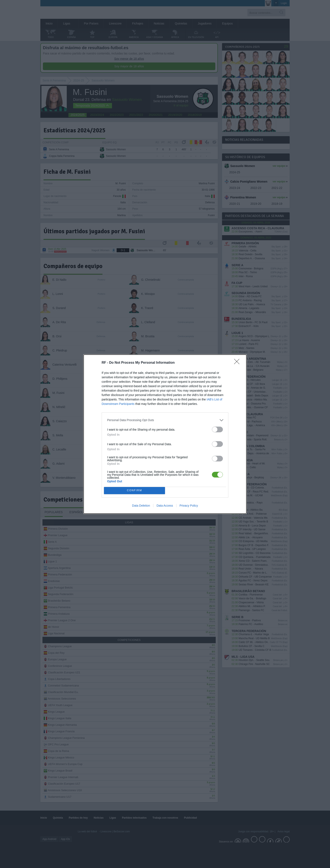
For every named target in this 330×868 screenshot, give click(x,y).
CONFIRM (134, 490)
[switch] (217, 429)
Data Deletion (141, 506)
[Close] (238, 363)
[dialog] (165, 434)
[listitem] (165, 420)
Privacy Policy (189, 506)
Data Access (165, 506)
